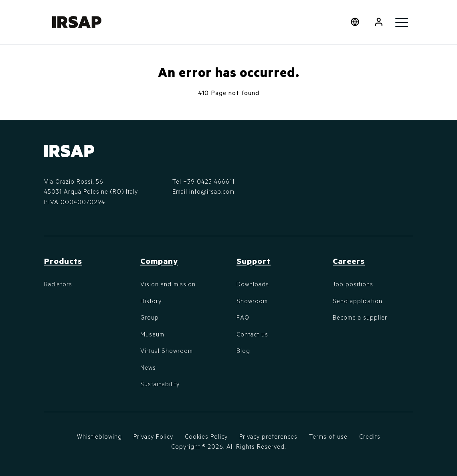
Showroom (252, 301)
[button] (379, 22)
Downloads (253, 284)
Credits (370, 436)
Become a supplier (360, 317)
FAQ (243, 317)
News (148, 367)
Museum (152, 334)
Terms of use (328, 436)
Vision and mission (168, 284)
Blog (243, 350)
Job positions (353, 284)
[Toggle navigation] (402, 22)
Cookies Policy (206, 436)
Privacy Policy (153, 436)
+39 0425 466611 (209, 181)
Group (150, 317)
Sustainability (160, 384)
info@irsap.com (212, 191)
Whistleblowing (99, 436)
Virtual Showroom (167, 350)
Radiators (58, 284)
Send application (358, 301)
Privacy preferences (268, 436)
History (151, 301)
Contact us (252, 334)
